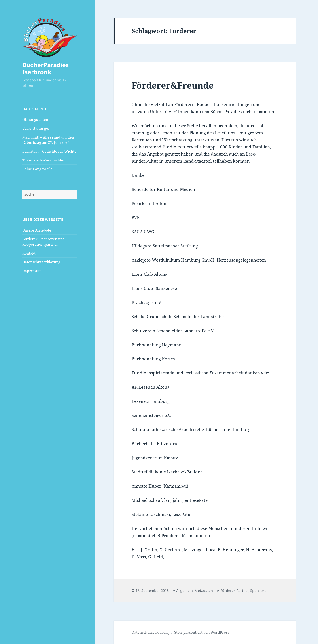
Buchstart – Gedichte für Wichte (49, 151)
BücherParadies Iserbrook (45, 68)
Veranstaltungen (36, 128)
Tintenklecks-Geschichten (44, 160)
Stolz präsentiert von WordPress (202, 632)
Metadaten (204, 591)
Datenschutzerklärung (41, 262)
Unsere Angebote (37, 230)
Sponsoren (259, 591)
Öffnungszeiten (35, 120)
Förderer (227, 591)
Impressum (32, 271)
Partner (242, 591)
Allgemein (185, 591)
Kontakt (29, 253)
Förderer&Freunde (173, 85)
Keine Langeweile (37, 169)
